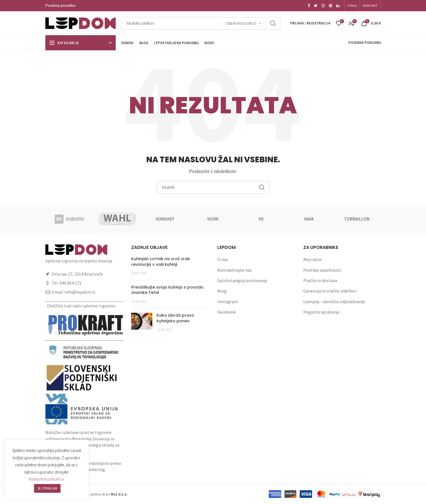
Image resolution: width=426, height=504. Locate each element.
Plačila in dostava (320, 280)
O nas (223, 259)
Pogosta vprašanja (321, 312)
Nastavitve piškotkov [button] (46, 479)
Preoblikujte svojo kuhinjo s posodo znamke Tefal (167, 290)
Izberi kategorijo (241, 23)
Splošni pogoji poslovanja (242, 280)
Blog (222, 291)
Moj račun (313, 259)
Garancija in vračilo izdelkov (330, 291)
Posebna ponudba (60, 5)
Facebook (227, 312)
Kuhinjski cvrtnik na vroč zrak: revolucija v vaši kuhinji (161, 262)
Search (273, 23)
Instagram (228, 301)
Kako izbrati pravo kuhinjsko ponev (175, 318)
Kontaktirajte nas (235, 270)
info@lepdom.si (80, 292)
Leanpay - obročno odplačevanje (334, 301)
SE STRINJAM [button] (47, 488)
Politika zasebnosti (322, 270)
